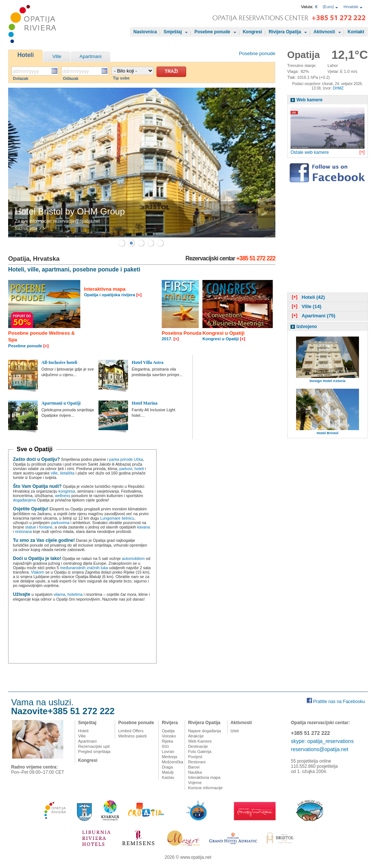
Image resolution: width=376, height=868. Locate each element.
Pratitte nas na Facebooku (339, 702)
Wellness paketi (132, 736)
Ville (57, 56)
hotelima (75, 594)
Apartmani (90, 56)
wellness (62, 496)
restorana (23, 531)
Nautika (195, 772)
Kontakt (356, 32)
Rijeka (167, 741)
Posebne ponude (212, 32)
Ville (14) (306, 306)
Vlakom (38, 572)
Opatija (168, 731)
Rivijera (170, 723)
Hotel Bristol (328, 433)
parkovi (126, 469)
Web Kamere (200, 741)
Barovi (194, 767)
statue (31, 527)
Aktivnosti (324, 32)
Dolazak (21, 78)
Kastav (168, 777)
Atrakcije (196, 736)
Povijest (195, 757)
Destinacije (198, 746)
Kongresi (252, 32)
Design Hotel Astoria (328, 381)
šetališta (67, 473)
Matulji (168, 772)
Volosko (169, 736)
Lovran (168, 752)
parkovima (60, 523)
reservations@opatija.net (320, 749)
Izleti (235, 731)
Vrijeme (195, 783)
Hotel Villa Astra (148, 362)
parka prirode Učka (126, 459)
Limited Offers (131, 731)
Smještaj (173, 32)
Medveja (169, 757)
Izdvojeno (307, 327)
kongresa (67, 491)
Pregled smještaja (94, 752)
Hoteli (26, 55)
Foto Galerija (200, 752)
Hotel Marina (145, 403)
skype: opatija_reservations (322, 741)
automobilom (133, 558)
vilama (59, 594)
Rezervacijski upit (94, 746)
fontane (46, 527)
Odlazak (71, 78)
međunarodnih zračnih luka (84, 568)
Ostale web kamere (310, 152)
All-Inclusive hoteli (59, 362)
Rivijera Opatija (285, 32)
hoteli (139, 469)
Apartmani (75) (313, 316)
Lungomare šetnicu (117, 518)
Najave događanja (204, 731)
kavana (144, 527)
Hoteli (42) (308, 297)
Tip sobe (121, 78)
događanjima (24, 500)
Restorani (197, 762)
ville (54, 473)
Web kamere (309, 100)
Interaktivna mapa (204, 777)
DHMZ (338, 88)
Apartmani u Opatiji (61, 403)
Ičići (165, 746)
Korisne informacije (205, 788)
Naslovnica (145, 32)
